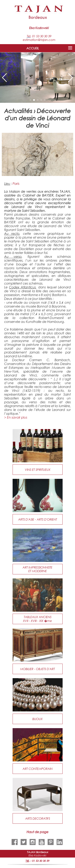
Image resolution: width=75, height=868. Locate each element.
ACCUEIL (33, 48)
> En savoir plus (16, 417)
